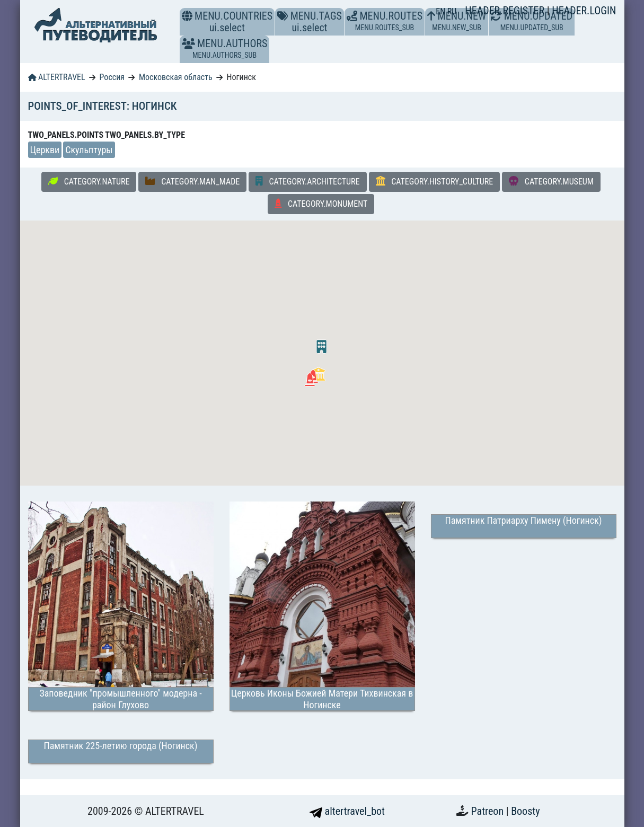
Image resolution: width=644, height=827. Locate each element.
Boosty (525, 811)
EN (442, 11)
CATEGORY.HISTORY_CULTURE (435, 181)
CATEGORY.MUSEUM (551, 181)
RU (452, 11)
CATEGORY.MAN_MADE (192, 181)
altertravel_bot (347, 811)
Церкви (45, 150)
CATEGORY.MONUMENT (321, 204)
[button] (188, 43)
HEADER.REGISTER (506, 11)
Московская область (176, 77)
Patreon (489, 811)
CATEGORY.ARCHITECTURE (307, 181)
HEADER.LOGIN (584, 11)
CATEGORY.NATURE (89, 181)
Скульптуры (89, 150)
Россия (112, 77)
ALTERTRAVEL (57, 77)
